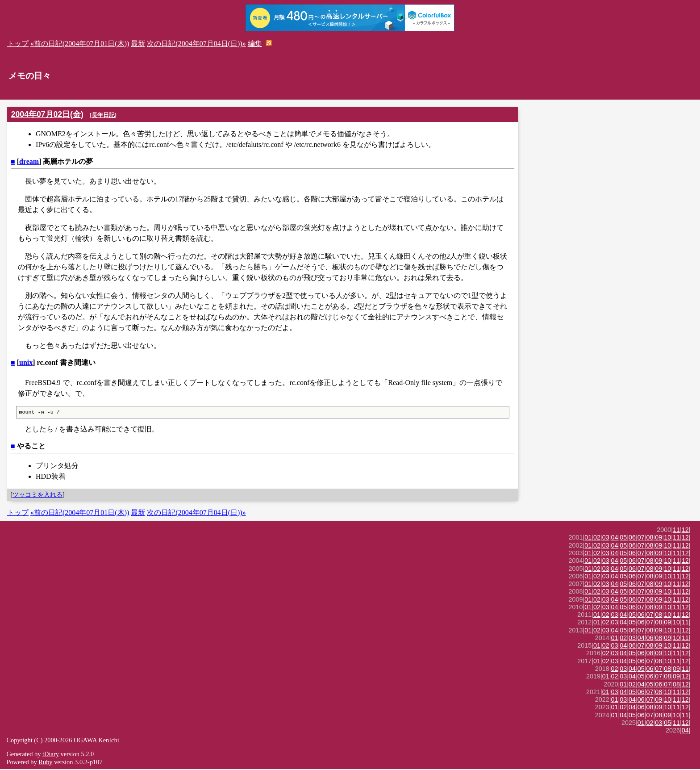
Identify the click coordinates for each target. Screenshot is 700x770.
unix (26, 362)
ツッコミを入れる (37, 495)
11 (676, 531)
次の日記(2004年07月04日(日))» (196, 44)
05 (623, 538)
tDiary (51, 755)
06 (632, 538)
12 (685, 531)
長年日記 (103, 115)
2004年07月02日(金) (47, 114)
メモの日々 (30, 76)
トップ (18, 44)
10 (667, 538)
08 (650, 538)
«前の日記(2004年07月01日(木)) (80, 44)
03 (606, 538)
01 (588, 538)
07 (641, 538)
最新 (138, 44)
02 (597, 538)
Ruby (45, 763)
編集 (255, 44)
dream (29, 161)
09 (658, 538)
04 (615, 538)
